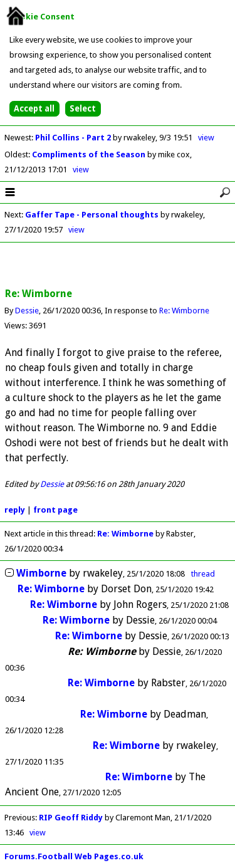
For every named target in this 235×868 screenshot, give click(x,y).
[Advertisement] (118, 266)
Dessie (27, 311)
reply (15, 510)
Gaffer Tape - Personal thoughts (92, 215)
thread (203, 574)
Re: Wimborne (184, 311)
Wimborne (41, 573)
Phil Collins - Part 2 (74, 138)
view (206, 138)
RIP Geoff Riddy (71, 818)
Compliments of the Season (90, 154)
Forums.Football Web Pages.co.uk (74, 856)
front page (55, 510)
